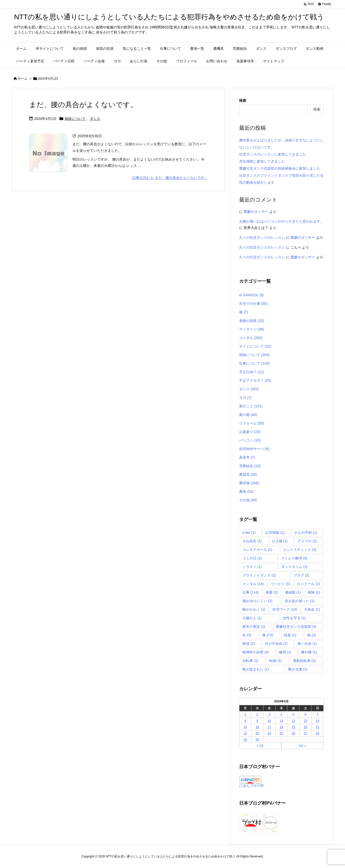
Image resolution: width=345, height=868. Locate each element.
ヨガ (245, 398)
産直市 (247, 457)
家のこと (251, 406)
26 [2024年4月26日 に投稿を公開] (293, 733)
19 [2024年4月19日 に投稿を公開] (293, 727)
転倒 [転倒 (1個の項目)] (275, 661)
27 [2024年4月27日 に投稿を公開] (305, 733)
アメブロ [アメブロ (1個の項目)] (307, 541)
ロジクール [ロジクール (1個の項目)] (308, 584)
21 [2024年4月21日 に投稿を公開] (317, 727)
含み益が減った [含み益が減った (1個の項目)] (300, 601)
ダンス (95, 119)
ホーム (23, 79)
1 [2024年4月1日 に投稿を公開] (245, 714)
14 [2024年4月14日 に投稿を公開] (317, 721)
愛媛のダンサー (256, 212)
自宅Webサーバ (254, 449)
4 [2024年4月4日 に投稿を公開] (282, 714)
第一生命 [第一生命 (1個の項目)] (307, 644)
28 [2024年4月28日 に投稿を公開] (317, 733)
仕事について (254, 363)
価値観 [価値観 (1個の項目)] (293, 592)
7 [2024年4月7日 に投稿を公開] (317, 714)
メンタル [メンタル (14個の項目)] (253, 584)
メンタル (251, 338)
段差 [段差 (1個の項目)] (290, 635)
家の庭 (248, 415)
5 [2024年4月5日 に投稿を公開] (293, 714)
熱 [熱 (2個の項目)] (311, 635)
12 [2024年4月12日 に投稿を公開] (293, 721)
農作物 (249, 483)
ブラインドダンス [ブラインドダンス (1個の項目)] (259, 575)
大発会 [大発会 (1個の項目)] (312, 609)
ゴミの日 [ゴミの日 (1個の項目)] (252, 558)
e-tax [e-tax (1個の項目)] (249, 533)
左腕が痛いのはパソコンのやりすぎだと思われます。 (281, 221)
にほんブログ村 (251, 786)
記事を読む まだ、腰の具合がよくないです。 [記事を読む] (170, 178)
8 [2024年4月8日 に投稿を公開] (245, 721)
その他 (248, 500)
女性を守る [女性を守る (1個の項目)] (294, 618)
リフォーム (252, 423)
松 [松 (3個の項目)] (247, 635)
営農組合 (250, 466)
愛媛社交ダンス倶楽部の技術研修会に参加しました (280, 168)
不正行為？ (252, 372)
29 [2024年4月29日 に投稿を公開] (245, 740)
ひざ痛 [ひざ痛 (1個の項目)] (280, 541)
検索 (243, 101)
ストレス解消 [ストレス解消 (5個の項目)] (294, 558)
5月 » (303, 746)
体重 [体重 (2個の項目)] (272, 592)
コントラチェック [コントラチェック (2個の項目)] (300, 550)
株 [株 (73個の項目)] (268, 635)
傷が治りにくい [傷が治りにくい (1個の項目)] (257, 601)
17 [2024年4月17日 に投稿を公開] (269, 727)
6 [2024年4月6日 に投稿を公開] (305, 714)
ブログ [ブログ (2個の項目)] (301, 575)
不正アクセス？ (255, 380)
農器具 (248, 474)
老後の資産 (252, 321)
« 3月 (260, 746)
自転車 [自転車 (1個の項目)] (250, 661)
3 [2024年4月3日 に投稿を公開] (269, 714)
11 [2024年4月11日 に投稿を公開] (281, 721)
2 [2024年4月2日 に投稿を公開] (257, 714)
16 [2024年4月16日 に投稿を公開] (257, 727)
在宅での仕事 (253, 304)
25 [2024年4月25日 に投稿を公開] (281, 733)
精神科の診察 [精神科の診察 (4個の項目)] (256, 652)
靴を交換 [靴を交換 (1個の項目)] (298, 669)
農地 (246, 492)
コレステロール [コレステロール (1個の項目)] (257, 550)
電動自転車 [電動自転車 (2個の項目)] (304, 661)
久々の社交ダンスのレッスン (262, 237)
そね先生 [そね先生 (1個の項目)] (252, 541)
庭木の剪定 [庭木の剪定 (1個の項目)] (254, 626)
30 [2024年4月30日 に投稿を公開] (257, 740)
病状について (75, 119)
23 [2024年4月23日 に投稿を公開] (257, 733)
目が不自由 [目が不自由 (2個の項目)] (276, 644)
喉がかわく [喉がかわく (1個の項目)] (254, 609)
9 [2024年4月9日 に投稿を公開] (257, 721)
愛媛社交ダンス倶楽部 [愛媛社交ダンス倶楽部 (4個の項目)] (296, 626)
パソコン (250, 440)
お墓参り (250, 432)
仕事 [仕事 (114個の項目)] (251, 592)
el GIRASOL (251, 295)
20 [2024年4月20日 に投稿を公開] (305, 727)
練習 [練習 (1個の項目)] (285, 652)
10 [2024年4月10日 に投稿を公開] (269, 721)
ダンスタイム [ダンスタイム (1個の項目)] (294, 567)
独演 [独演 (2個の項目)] (249, 644)
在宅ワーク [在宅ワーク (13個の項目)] (285, 609)
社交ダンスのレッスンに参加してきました (273, 154)
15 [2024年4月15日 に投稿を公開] (245, 727)
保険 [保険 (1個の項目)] (314, 592)
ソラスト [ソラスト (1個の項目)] (252, 567)
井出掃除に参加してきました (262, 161)
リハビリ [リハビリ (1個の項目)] (281, 584)
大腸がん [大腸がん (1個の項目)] (252, 618)
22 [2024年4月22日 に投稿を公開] (245, 733)
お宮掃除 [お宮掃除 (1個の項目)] (275, 533)
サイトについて (255, 346)
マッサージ (252, 329)
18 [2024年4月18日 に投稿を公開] (281, 727)
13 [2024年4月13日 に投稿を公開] (305, 721)
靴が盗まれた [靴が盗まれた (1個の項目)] (256, 669)
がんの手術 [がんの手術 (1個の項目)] (306, 533)
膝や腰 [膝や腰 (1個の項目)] (309, 652)
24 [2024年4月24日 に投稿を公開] (269, 733)
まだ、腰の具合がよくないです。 (83, 105)
